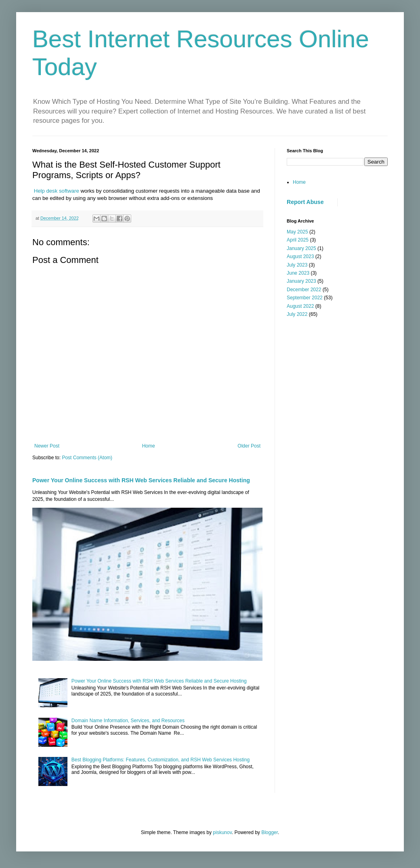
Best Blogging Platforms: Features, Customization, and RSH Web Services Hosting (161, 760)
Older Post (249, 446)
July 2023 (297, 265)
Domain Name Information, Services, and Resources (128, 721)
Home (149, 446)
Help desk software (56, 191)
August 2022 (300, 306)
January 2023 (301, 281)
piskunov (222, 832)
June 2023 (298, 273)
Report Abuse (305, 202)
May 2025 (297, 232)
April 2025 (298, 240)
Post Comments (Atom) (87, 458)
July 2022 (297, 314)
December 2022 (304, 290)
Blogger (270, 832)
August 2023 (300, 256)
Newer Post (47, 446)
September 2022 (305, 298)
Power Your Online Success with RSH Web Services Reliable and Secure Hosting (141, 480)
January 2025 (301, 248)
